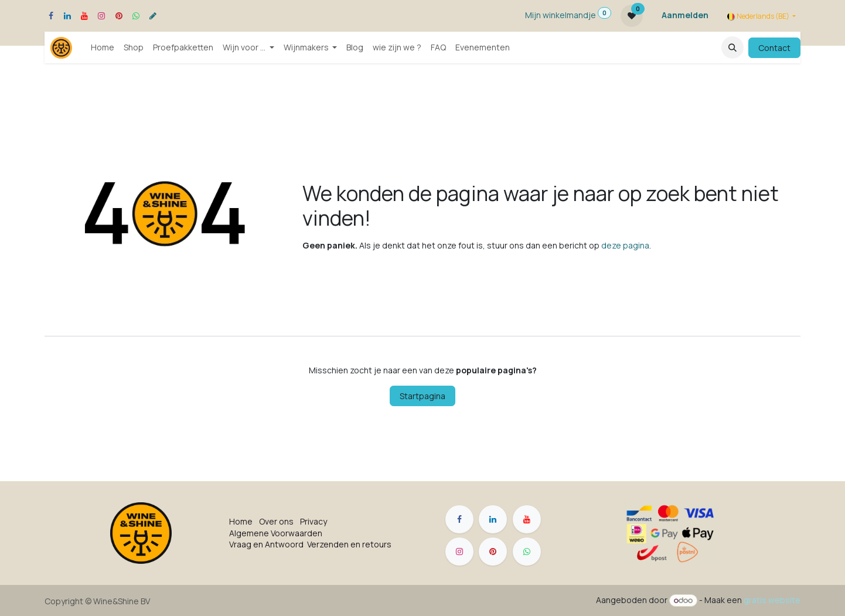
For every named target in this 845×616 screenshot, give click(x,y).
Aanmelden (685, 15)
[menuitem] (103, 47)
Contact (774, 48)
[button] (732, 47)
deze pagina (625, 245)
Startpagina (422, 396)
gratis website (772, 600)
